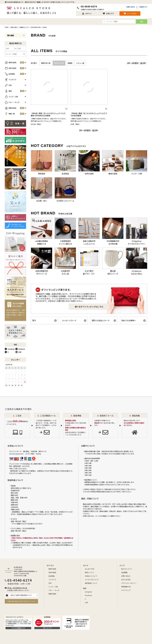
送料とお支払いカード (104, 320)
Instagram (10, 349)
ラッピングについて (92, 580)
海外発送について (91, 583)
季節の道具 (52, 594)
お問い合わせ (131, 7)
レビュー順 (80, 63)
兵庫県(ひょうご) (24, 27)
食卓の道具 (52, 569)
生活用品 (52, 576)
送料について (90, 572)
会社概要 (124, 572)
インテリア (52, 580)
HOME (6, 27)
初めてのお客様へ (134, 320)
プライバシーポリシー (129, 583)
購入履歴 (16, 35)
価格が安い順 (46, 63)
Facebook (20, 349)
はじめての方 (90, 569)
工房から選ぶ (14, 27)
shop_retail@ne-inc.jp (17, 588)
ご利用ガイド (143, 7)
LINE (18, 352)
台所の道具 (52, 572)
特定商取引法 (126, 587)
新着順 (70, 63)
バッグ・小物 (53, 587)
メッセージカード (74, 320)
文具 (50, 583)
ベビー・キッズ (54, 590)
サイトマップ (126, 590)
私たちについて (127, 569)
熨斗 (45, 320)
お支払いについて (91, 576)
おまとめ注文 (126, 580)
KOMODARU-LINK (36, 27)
